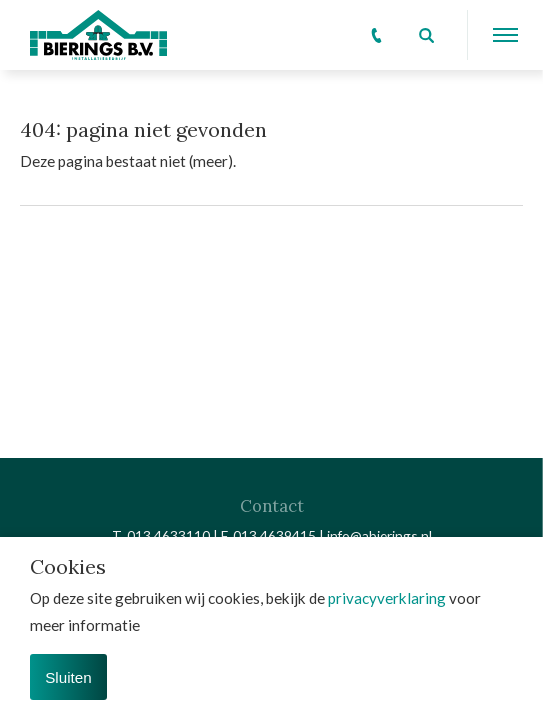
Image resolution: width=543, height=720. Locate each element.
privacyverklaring (387, 598)
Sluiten (68, 677)
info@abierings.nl (379, 535)
